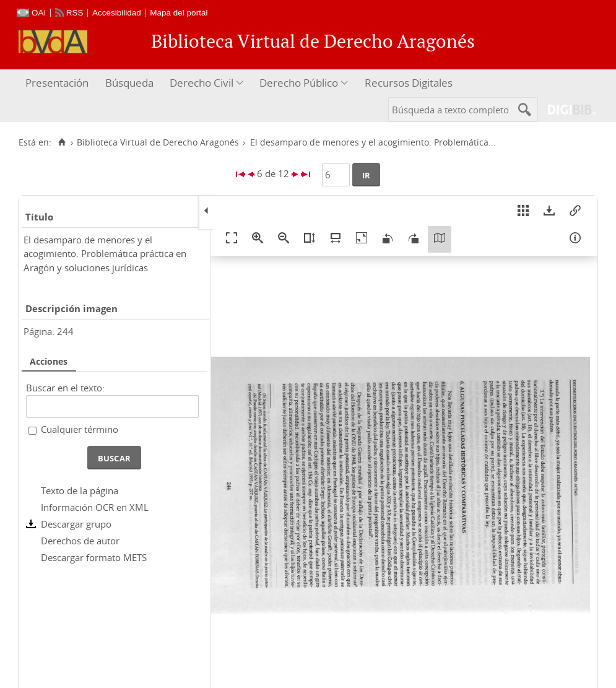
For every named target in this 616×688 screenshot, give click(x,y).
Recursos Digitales (409, 83)
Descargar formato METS (94, 557)
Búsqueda (129, 83)
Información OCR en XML (95, 507)
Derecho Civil (202, 83)
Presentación (57, 83)
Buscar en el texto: (65, 388)
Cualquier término (80, 429)
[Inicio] (62, 142)
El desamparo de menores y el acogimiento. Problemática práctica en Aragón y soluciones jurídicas (105, 254)
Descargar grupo (76, 524)
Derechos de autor (80, 541)
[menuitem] (59, 83)
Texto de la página (80, 490)
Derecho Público (299, 83)
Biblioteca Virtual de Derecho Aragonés (158, 142)
